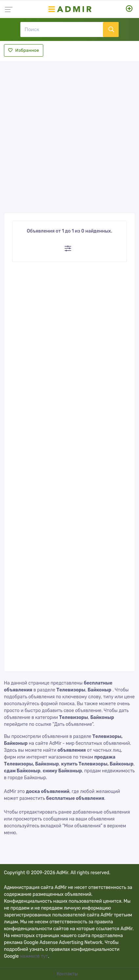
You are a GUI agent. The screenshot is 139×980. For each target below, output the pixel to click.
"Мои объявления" (82, 826)
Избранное (24, 50)
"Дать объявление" (73, 724)
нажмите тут (34, 956)
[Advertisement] (69, 135)
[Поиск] (62, 29)
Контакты (68, 974)
